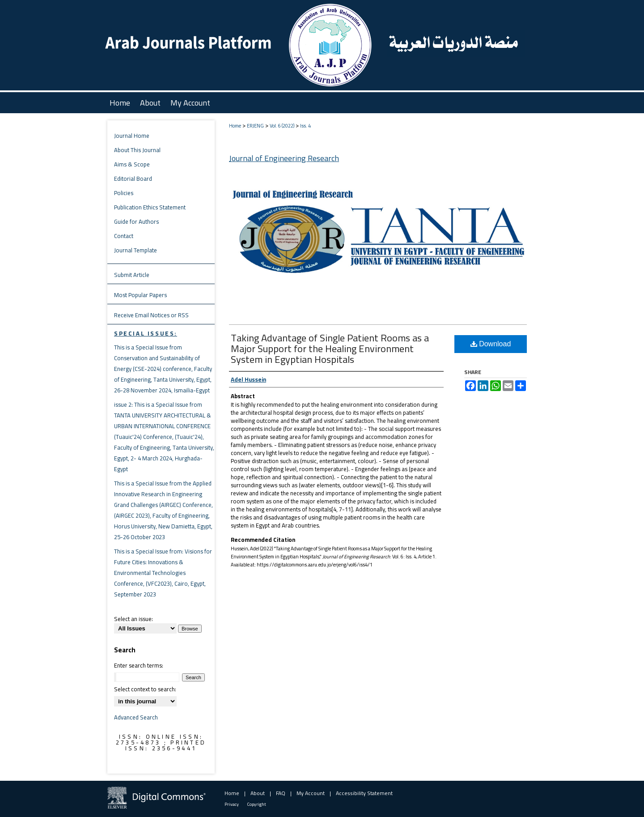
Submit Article (132, 275)
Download (491, 344)
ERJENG (255, 126)
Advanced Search (136, 717)
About (258, 793)
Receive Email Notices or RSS (151, 315)
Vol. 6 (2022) (282, 126)
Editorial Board (133, 179)
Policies (124, 193)
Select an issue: (133, 619)
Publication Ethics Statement (150, 207)
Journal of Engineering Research (284, 158)
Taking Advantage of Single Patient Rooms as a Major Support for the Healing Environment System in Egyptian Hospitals (330, 349)
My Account (311, 793)
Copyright (257, 804)
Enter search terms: (139, 665)
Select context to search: (145, 689)
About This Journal (137, 150)
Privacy (232, 804)
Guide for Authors (136, 221)
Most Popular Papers (140, 295)
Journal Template (136, 250)
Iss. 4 (305, 126)
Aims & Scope (132, 164)
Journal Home (132, 136)
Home (235, 126)
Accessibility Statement (364, 793)
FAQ (281, 793)
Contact (124, 236)
